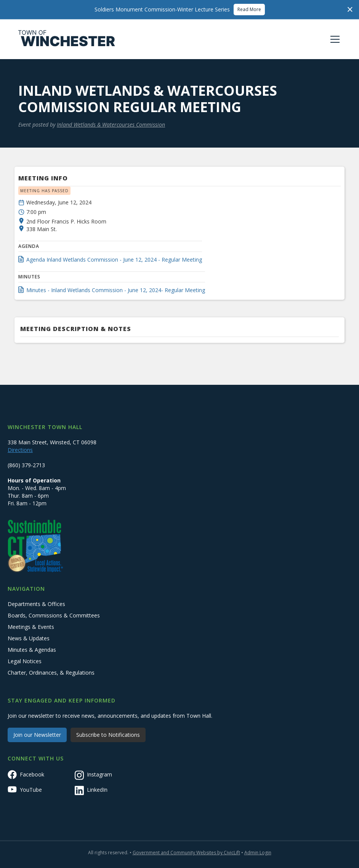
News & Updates (29, 638)
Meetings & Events (31, 627)
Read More (249, 9)
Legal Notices (25, 661)
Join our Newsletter (37, 735)
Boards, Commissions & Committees (54, 615)
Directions (20, 450)
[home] (67, 39)
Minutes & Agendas (32, 650)
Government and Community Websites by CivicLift (186, 853)
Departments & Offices (36, 604)
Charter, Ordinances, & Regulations (51, 673)
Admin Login (258, 853)
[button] (333, 39)
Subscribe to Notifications (108, 735)
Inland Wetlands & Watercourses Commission (111, 125)
